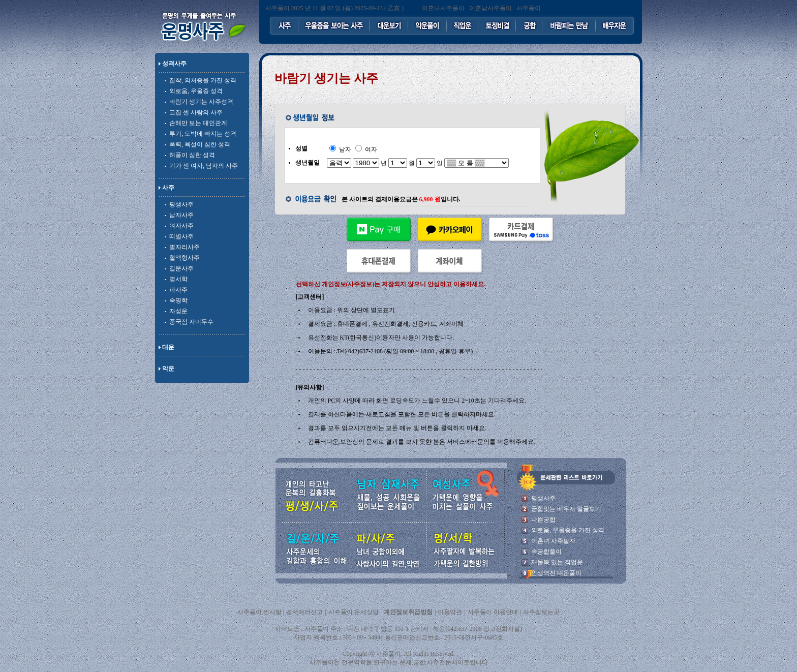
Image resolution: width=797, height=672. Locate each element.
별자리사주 (185, 247)
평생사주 (181, 204)
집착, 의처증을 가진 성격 (203, 80)
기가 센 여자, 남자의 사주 (204, 166)
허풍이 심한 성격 (192, 155)
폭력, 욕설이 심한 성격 (200, 144)
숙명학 (178, 300)
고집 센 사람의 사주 (196, 112)
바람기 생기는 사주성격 (201, 102)
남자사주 (181, 215)
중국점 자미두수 (191, 322)
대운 (168, 347)
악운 (168, 369)
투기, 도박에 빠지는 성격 (203, 134)
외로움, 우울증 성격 (196, 91)
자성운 (178, 311)
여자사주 (181, 226)
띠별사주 (181, 236)
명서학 (178, 279)
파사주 (178, 290)
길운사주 (181, 268)
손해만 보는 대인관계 (198, 123)
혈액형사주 (185, 258)
